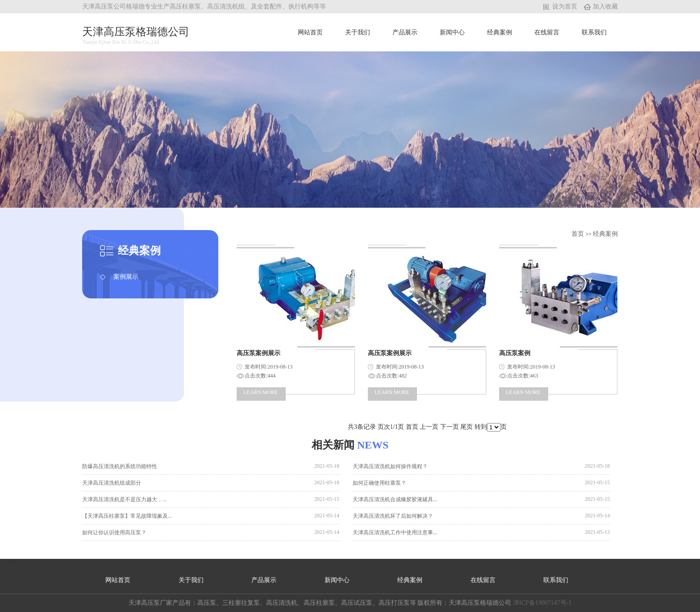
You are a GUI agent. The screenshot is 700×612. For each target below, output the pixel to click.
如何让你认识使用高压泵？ (114, 532)
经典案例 (500, 32)
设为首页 (565, 6)
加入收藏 (605, 6)
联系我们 (594, 32)
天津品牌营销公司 (25, 563)
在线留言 (547, 32)
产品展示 (405, 32)
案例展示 (126, 277)
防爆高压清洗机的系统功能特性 (120, 466)
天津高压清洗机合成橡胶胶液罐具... (395, 499)
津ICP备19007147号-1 (542, 603)
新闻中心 (452, 32)
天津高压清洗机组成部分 (112, 483)
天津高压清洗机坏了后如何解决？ (393, 516)
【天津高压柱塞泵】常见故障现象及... (127, 516)
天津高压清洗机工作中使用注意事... (395, 532)
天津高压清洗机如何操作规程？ (390, 466)
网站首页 (310, 32)
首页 (579, 234)
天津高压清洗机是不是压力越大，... (124, 499)
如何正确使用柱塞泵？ (379, 483)
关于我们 (358, 32)
